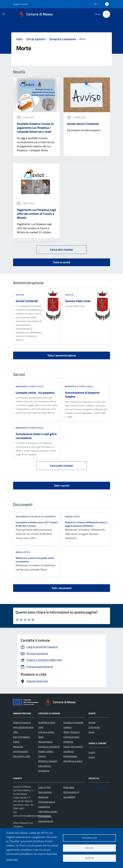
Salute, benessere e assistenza (73, 749)
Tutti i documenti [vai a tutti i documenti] (62, 588)
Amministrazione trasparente (47, 804)
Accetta (90, 858)
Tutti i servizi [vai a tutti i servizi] (62, 486)
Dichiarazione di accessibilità (71, 794)
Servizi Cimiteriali (27, 301)
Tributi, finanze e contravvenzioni (71, 734)
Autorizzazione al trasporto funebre (82, 395)
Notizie (92, 722)
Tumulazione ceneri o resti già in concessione (36, 436)
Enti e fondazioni (21, 737)
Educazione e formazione (45, 768)
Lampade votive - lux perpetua (35, 393)
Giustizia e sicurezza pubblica (73, 725)
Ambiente (68, 742)
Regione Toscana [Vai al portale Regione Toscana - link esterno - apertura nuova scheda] (20, 4)
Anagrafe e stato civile (47, 725)
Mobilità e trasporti (48, 761)
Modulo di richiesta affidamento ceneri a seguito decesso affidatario (86, 524)
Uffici (16, 732)
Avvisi (91, 732)
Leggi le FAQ (44, 787)
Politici (16, 742)
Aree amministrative (23, 727)
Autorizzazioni (70, 756)
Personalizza (90, 838)
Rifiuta (90, 848)
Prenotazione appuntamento (46, 819)
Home (19, 39)
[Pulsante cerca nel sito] (106, 14)
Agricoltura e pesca (73, 761)
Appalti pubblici (46, 751)
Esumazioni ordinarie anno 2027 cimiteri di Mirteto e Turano (37, 524)
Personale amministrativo (21, 749)
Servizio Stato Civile (78, 301)
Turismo (42, 756)
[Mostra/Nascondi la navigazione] (4, 14)
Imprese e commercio (49, 746)
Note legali (69, 787)
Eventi (92, 757)
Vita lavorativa (45, 742)
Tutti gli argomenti (36, 39)
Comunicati (94, 727)
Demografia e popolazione (63, 39)
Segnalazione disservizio (45, 794)
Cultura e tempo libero (46, 734)
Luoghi (92, 752)
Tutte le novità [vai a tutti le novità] (61, 262)
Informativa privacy (48, 811)
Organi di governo (22, 722)
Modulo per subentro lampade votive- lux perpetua (35, 560)
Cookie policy (12, 859)
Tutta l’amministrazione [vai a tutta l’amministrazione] (62, 355)
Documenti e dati (22, 756)
